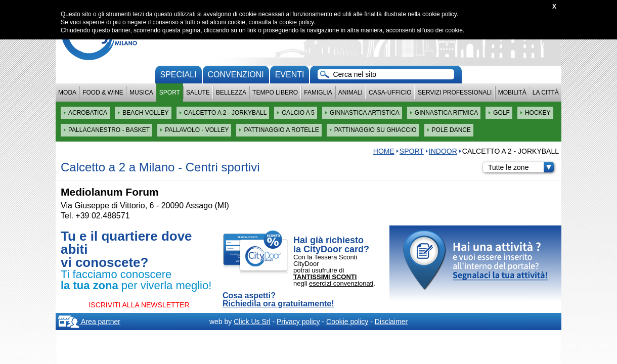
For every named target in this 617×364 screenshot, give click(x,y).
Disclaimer (391, 322)
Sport (170, 93)
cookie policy (296, 22)
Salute (198, 93)
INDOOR (443, 151)
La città (546, 93)
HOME (384, 151)
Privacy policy (298, 322)
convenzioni (236, 75)
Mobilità (512, 93)
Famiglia (318, 93)
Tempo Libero (275, 93)
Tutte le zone (521, 167)
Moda (67, 93)
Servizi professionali (455, 93)
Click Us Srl (252, 322)
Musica (141, 93)
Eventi (290, 75)
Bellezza (231, 93)
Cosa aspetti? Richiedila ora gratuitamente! (278, 300)
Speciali (179, 75)
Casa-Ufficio (390, 93)
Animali (350, 93)
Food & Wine (103, 93)
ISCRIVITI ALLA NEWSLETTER (139, 305)
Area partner (89, 322)
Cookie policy (347, 322)
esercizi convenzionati (341, 283)
